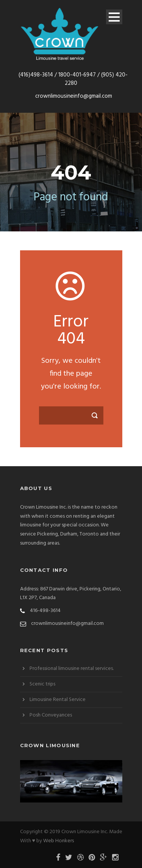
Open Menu (114, 17)
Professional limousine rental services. (72, 669)
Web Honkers (59, 841)
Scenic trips (42, 684)
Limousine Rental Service (58, 700)
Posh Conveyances (51, 715)
